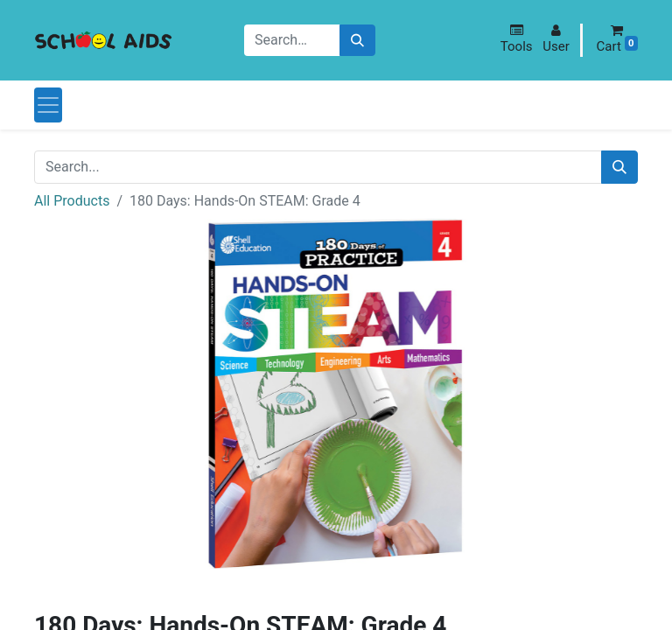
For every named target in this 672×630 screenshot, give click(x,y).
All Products (72, 201)
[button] (517, 39)
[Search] (357, 41)
